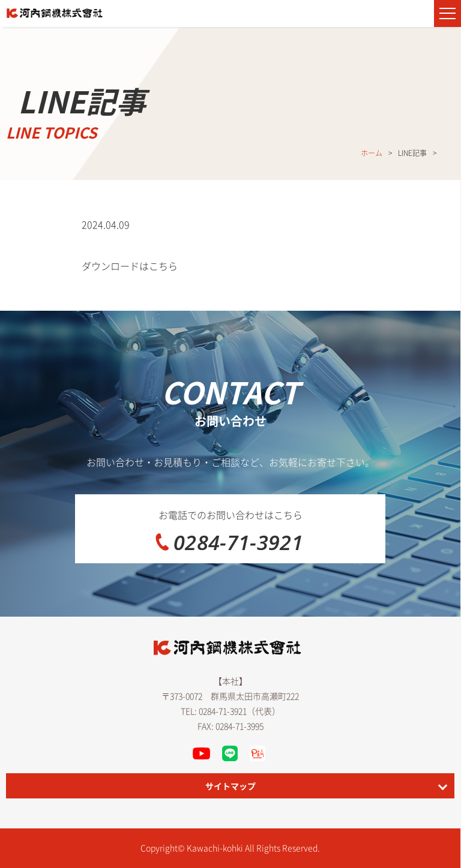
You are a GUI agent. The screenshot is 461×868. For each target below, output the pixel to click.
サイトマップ (230, 786)
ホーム (372, 153)
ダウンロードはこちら (130, 266)
